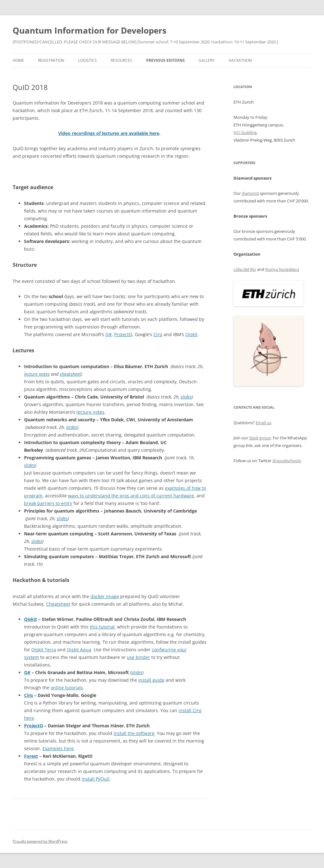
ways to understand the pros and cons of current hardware (131, 496)
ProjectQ (123, 334)
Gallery (207, 60)
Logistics (87, 60)
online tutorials (67, 688)
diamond (250, 193)
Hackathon (240, 60)
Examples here (58, 748)
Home (18, 60)
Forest (31, 756)
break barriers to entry (48, 503)
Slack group (260, 438)
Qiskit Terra (44, 650)
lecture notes (37, 374)
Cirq (158, 334)
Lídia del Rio (245, 269)
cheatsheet (70, 374)
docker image (105, 596)
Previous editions (165, 60)
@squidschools (287, 461)
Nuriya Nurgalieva (282, 269)
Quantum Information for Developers (90, 30)
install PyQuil (96, 779)
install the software (134, 733)
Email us (263, 423)
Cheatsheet (58, 604)
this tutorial (102, 627)
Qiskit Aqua (79, 650)
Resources (121, 60)
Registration (51, 60)
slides (186, 397)
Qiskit (191, 334)
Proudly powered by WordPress (40, 841)
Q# (109, 334)
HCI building (245, 132)
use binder (138, 657)
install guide (151, 680)
